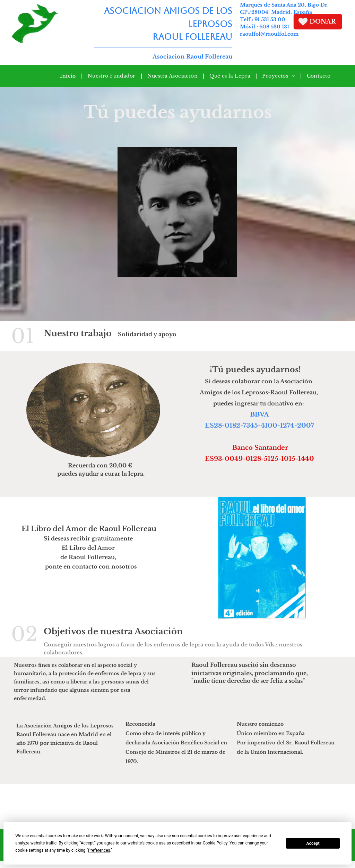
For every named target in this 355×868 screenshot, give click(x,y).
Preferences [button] (99, 850)
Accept (313, 843)
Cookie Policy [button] (215, 843)
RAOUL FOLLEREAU (189, 37)
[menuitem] (69, 76)
